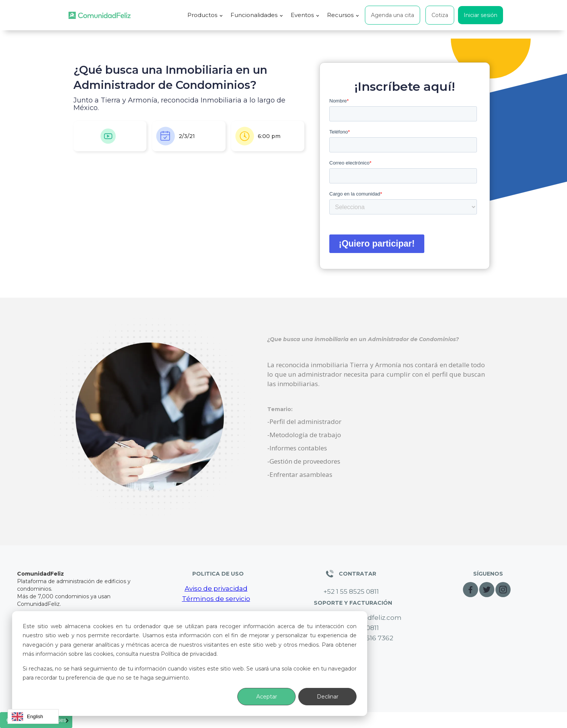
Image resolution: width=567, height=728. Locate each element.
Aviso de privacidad (216, 588)
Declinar (328, 697)
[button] (205, 15)
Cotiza (440, 15)
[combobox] (33, 716)
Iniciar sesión (481, 15)
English (27, 717)
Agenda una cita (393, 15)
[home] (100, 15)
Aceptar (267, 697)
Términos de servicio (216, 599)
